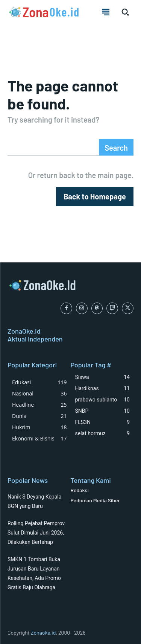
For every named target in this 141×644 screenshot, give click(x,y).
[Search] (116, 147)
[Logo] (44, 12)
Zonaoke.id (43, 633)
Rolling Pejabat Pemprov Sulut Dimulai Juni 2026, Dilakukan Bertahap (36, 533)
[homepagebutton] (95, 197)
